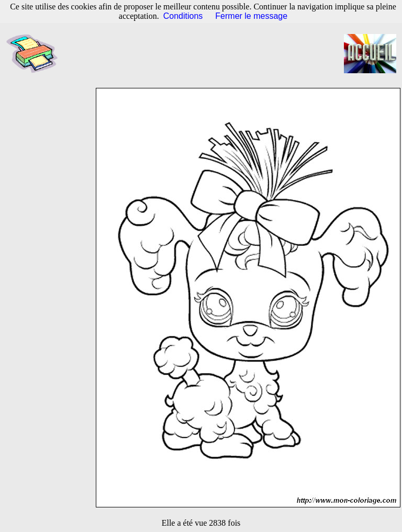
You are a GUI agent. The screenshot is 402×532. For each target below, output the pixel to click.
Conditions (183, 16)
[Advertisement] (206, 54)
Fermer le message (251, 16)
